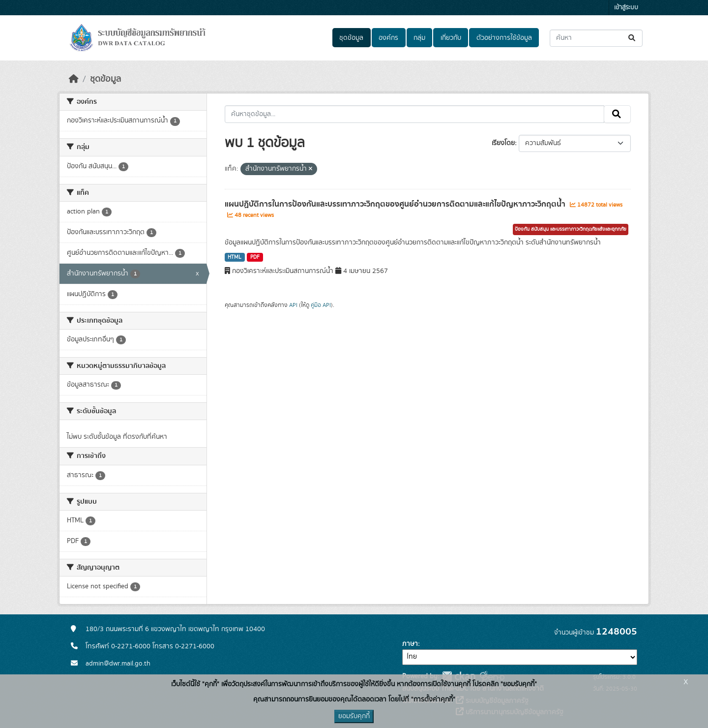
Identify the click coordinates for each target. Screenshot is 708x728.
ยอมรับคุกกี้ (354, 716)
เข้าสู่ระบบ (626, 8)
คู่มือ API (321, 305)
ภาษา (410, 644)
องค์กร (388, 38)
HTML (235, 257)
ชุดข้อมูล (351, 38)
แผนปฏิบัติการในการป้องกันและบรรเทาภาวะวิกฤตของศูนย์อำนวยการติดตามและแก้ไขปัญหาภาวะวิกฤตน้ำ (396, 204)
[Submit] (633, 38)
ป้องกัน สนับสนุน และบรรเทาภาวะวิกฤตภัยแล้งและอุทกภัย (571, 229)
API (293, 305)
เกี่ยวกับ (451, 38)
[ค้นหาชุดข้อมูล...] (596, 38)
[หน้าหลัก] (74, 79)
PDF (255, 257)
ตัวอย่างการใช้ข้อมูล (504, 38)
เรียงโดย (503, 143)
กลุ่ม (419, 38)
